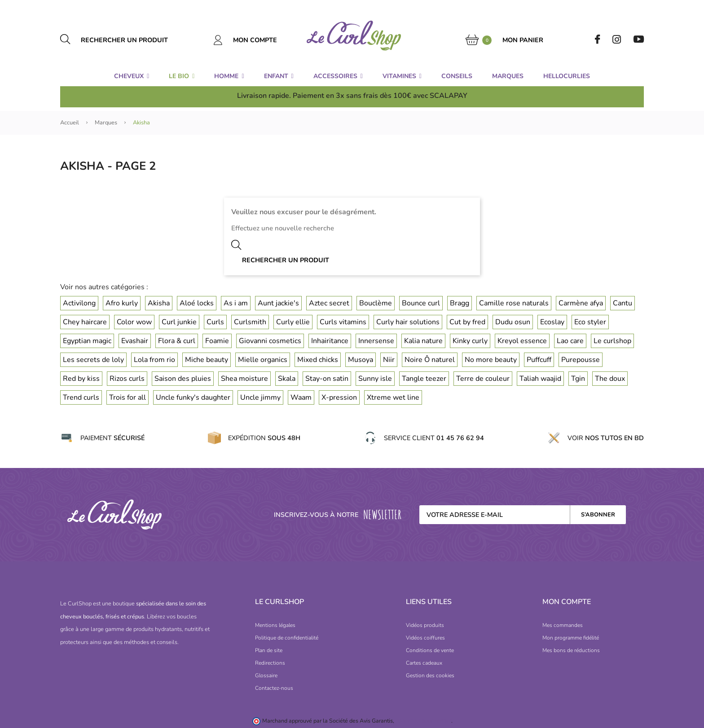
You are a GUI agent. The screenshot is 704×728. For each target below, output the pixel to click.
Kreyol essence (522, 341)
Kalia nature (423, 341)
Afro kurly (122, 303)
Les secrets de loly (93, 360)
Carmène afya (581, 303)
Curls (215, 322)
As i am (236, 303)
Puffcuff (539, 360)
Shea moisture (244, 379)
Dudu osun (513, 322)
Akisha (159, 303)
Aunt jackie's (278, 303)
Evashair (135, 341)
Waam (301, 397)
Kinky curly (470, 341)
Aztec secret (329, 303)
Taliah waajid (540, 379)
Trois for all (128, 397)
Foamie (217, 341)
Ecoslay (552, 322)
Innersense (376, 341)
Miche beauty (207, 360)
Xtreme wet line (393, 397)
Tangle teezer (424, 379)
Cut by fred (467, 322)
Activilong (79, 303)
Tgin (578, 379)
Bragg (460, 303)
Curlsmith (250, 322)
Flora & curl (177, 341)
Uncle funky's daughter (193, 397)
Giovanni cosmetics (270, 341)
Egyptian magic (87, 341)
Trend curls (81, 397)
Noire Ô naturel (430, 360)
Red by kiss (81, 379)
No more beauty (491, 360)
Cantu (623, 303)
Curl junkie (179, 322)
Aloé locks (197, 303)
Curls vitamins (343, 322)
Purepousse (581, 360)
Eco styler (590, 322)
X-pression (339, 397)
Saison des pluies (183, 379)
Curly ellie (293, 322)
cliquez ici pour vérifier (423, 721)
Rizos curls (127, 379)
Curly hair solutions (408, 322)
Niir (389, 360)
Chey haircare (85, 322)
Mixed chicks (318, 360)
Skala (287, 379)
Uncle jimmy (260, 397)
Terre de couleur (483, 379)
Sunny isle (375, 379)
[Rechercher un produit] (135, 40)
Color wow (134, 322)
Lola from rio (154, 360)
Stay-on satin (327, 379)
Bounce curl (421, 303)
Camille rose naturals (514, 303)
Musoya (361, 360)
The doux (610, 379)
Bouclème (376, 303)
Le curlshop (612, 341)
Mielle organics (263, 360)
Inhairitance (330, 341)
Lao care (570, 341)
